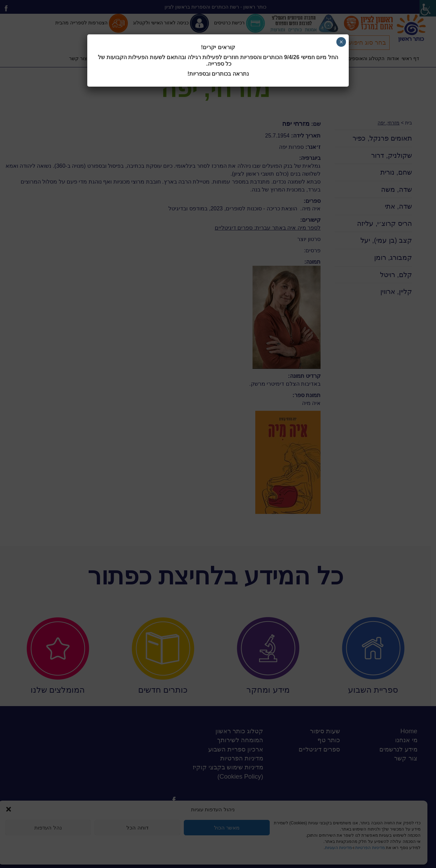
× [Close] (341, 42)
